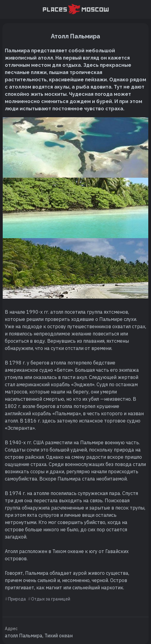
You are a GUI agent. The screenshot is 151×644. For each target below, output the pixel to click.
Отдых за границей (51, 599)
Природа (17, 599)
